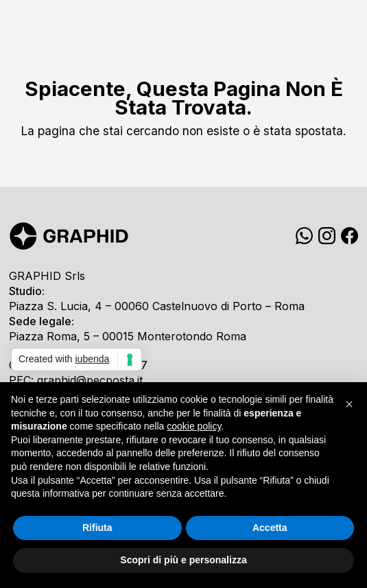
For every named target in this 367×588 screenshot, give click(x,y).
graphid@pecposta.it (90, 380)
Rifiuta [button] (97, 528)
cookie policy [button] (194, 426)
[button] (349, 404)
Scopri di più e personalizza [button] (183, 560)
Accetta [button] (270, 528)
